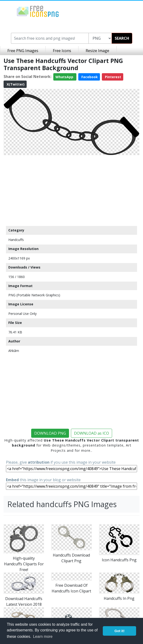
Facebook (89, 77)
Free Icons (62, 51)
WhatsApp (65, 77)
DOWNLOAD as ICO (91, 433)
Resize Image (97, 51)
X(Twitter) (15, 84)
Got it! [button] (119, 631)
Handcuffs (16, 240)
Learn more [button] (43, 637)
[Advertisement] (71, 190)
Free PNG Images (23, 51)
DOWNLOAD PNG (50, 433)
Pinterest (113, 77)
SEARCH (122, 38)
